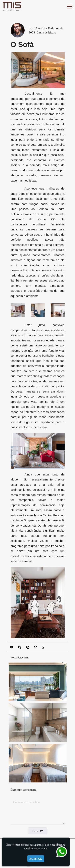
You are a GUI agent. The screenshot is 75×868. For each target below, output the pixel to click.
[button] (70, 7)
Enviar (38, 831)
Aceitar (36, 859)
